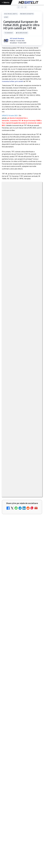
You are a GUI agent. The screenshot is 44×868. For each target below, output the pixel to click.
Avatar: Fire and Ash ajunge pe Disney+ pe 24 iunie (16, 821)
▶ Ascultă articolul (22, 33)
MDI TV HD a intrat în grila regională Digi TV (14, 672)
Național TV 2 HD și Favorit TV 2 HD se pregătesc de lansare (17, 625)
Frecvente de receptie (27, 14)
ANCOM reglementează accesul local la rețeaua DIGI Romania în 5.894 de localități (17, 748)
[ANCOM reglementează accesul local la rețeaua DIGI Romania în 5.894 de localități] (37, 749)
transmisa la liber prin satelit (12, 81)
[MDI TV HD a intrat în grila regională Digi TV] (37, 674)
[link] (22, 604)
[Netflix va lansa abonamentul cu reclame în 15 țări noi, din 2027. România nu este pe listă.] (37, 604)
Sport (6, 17)
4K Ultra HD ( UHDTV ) (11, 14)
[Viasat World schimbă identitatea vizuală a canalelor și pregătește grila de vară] (37, 801)
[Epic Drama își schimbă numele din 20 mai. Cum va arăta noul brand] (37, 725)
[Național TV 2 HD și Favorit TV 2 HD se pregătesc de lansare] (37, 628)
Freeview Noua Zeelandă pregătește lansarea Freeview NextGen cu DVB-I (22, 852)
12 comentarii (9, 33)
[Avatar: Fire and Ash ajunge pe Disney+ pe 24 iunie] (37, 824)
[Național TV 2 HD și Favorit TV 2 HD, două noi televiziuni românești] (37, 650)
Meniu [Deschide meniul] (6, 2)
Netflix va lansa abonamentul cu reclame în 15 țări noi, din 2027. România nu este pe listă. (17, 602)
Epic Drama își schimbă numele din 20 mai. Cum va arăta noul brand (16, 723)
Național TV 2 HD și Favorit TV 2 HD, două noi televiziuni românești (17, 649)
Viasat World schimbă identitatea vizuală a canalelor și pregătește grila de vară (17, 800)
